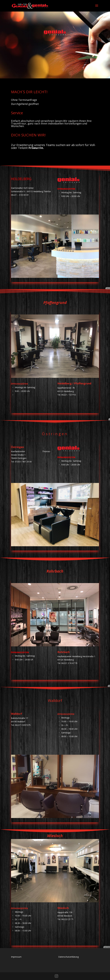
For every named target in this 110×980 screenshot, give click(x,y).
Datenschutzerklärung (68, 957)
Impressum (16, 957)
